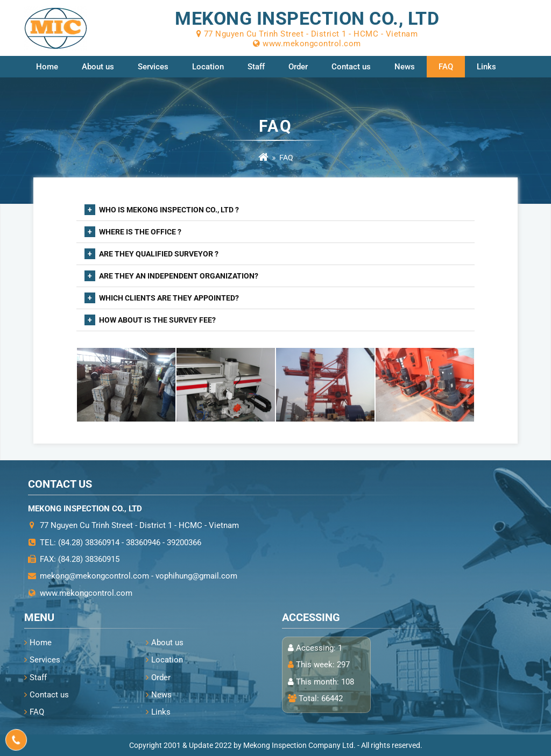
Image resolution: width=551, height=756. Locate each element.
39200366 (184, 543)
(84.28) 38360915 (89, 559)
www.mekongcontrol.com (86, 593)
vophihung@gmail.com (196, 576)
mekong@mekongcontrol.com (94, 576)
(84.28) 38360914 (89, 543)
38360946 (143, 543)
